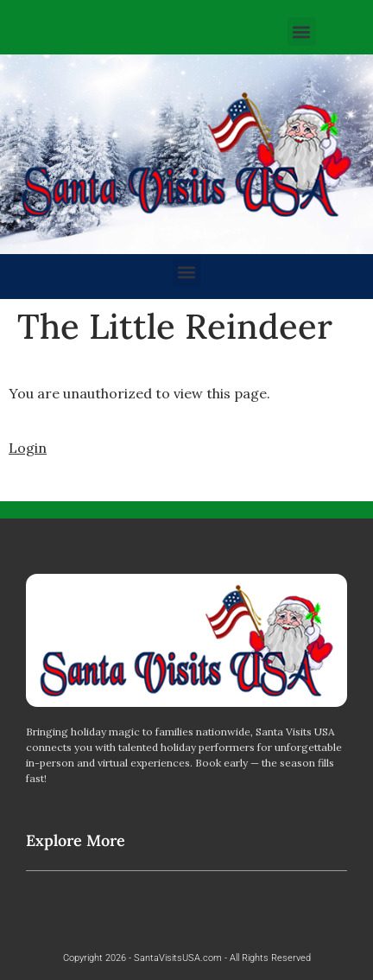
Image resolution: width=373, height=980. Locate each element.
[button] (302, 32)
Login (28, 448)
